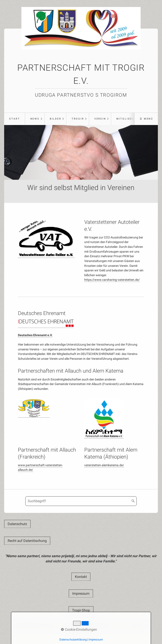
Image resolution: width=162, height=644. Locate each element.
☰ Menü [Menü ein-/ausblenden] (146, 119)
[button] (17, 524)
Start (15, 119)
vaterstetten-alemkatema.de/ (104, 465)
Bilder (56, 119)
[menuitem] (15, 119)
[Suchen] (133, 501)
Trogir (78, 119)
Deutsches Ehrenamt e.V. (35, 335)
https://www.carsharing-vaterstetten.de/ (112, 280)
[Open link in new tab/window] (46, 238)
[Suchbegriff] (81, 501)
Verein (100, 119)
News (35, 119)
